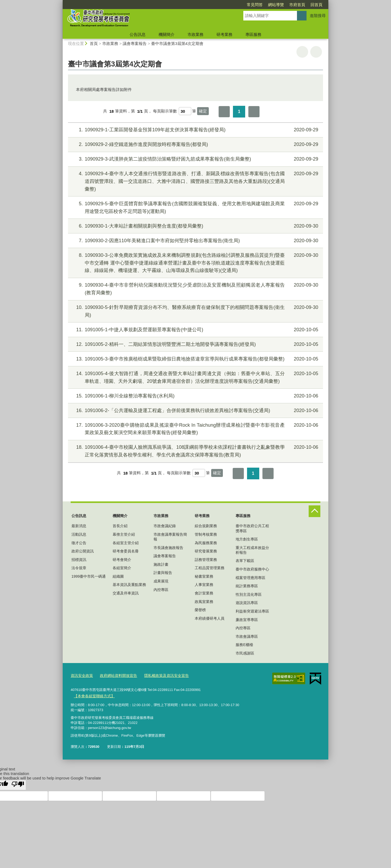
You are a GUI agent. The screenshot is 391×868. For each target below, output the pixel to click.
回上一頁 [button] (316, 52)
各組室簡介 (122, 568)
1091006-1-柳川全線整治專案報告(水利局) (195, 396)
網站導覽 (245, 5)
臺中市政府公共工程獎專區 (252, 528)
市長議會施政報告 (168, 548)
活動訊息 (79, 534)
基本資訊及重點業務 (129, 585)
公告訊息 (138, 34)
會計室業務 (204, 593)
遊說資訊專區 (247, 603)
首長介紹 (120, 526)
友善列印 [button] (302, 52)
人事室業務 (204, 585)
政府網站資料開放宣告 (116, 675)
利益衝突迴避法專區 (252, 611)
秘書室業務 (204, 576)
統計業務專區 (247, 586)
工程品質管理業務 (210, 568)
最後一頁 (254, 112)
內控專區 (161, 590)
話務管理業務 (206, 560)
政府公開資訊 (83, 551)
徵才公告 (79, 543)
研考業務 (224, 34)
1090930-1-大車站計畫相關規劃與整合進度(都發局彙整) (195, 226)
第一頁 (224, 112)
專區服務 (253, 34)
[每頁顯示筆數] (185, 111)
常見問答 (224, 5)
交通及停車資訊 (126, 593)
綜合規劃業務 (206, 526)
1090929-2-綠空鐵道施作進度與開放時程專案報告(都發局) (195, 144)
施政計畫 (161, 564)
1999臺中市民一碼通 (89, 576)
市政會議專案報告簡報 (170, 537)
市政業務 (195, 34)
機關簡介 (167, 34)
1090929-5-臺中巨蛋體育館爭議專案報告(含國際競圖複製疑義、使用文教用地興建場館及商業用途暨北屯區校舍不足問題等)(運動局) (195, 207)
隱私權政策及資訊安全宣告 (161, 675)
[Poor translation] (18, 784)
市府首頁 (267, 5)
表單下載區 (245, 561)
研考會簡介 (122, 560)
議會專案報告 (135, 43)
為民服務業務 (206, 543)
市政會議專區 (247, 636)
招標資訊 (79, 560)
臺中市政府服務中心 (252, 569)
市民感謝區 (245, 653)
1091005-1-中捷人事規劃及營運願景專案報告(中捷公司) (195, 330)
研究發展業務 (206, 551)
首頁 (94, 43)
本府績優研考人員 (210, 618)
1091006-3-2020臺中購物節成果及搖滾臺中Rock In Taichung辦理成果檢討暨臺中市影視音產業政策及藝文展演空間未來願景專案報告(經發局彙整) (195, 428)
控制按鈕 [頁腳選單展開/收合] (314, 511)
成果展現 (161, 581)
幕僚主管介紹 (124, 534)
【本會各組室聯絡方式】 (93, 695)
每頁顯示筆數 (165, 111)
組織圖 (118, 576)
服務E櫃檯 (244, 645)
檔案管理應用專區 (250, 578)
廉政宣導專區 (247, 620)
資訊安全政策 (81, 675)
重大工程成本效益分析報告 (252, 550)
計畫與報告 (163, 573)
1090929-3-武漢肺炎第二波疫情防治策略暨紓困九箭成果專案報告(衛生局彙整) (195, 159)
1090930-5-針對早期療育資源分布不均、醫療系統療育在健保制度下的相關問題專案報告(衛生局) (195, 311)
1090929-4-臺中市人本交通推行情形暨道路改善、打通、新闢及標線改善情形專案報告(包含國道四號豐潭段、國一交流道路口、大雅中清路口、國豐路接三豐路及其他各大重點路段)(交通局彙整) (195, 181)
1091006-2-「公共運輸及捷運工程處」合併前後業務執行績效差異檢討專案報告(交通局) (195, 411)
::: (60, 2)
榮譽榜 (200, 610)
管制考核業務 (206, 534)
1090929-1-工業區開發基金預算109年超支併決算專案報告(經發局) (195, 130)
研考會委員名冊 (126, 551)
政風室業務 (204, 602)
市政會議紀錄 (165, 526)
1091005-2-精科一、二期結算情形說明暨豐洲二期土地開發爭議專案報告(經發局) (195, 344)
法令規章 (79, 568)
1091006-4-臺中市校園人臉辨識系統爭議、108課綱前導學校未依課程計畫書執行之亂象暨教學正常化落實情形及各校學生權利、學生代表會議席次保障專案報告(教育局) (195, 450)
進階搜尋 (318, 16)
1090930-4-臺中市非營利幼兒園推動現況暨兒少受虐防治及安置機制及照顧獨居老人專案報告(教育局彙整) (195, 288)
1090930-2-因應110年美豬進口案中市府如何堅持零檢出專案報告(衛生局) (195, 241)
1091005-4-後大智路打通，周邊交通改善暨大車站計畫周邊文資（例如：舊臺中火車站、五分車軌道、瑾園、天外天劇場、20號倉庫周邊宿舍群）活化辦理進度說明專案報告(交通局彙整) (195, 377)
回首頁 (286, 5)
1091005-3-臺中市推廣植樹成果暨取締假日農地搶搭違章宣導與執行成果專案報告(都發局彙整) (195, 359)
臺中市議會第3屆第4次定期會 (177, 43)
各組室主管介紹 (126, 543)
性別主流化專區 (249, 594)
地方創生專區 (247, 539)
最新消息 (79, 526)
